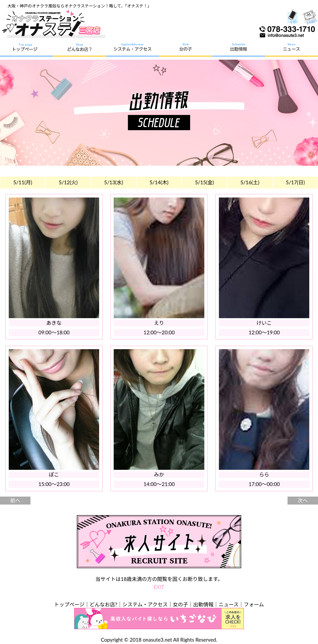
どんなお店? (103, 604)
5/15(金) (205, 182)
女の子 (180, 604)
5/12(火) (68, 182)
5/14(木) (159, 182)
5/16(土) (250, 182)
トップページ (69, 604)
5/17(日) (295, 182)
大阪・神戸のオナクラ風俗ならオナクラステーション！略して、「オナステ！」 (79, 6)
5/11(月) (23, 182)
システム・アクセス (145, 604)
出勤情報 (203, 604)
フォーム (254, 604)
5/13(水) (114, 182)
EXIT (159, 587)
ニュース (229, 604)
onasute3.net (157, 640)
